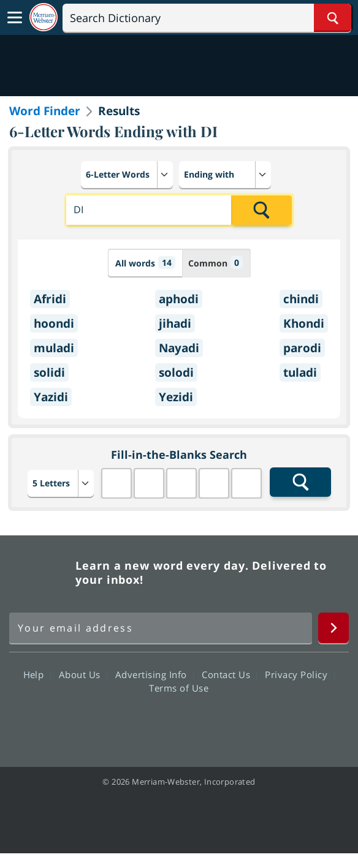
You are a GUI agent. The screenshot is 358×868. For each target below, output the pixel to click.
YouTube (201, 723)
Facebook (112, 723)
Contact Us (229, 674)
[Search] (207, 18)
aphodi (179, 299)
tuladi (300, 372)
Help (37, 674)
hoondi (54, 323)
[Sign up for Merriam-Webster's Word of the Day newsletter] (161, 628)
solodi (176, 372)
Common (215, 262)
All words (145, 262)
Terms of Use (179, 688)
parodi (302, 348)
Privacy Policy (299, 674)
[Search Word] (333, 18)
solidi (49, 372)
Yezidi (176, 397)
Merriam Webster (40, 573)
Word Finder (45, 111)
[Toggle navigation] (15, 18)
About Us (83, 674)
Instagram (245, 723)
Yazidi (51, 397)
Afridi (50, 299)
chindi (301, 299)
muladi (54, 348)
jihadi (175, 323)
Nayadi (179, 348)
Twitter (157, 723)
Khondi (304, 323)
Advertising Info (154, 674)
